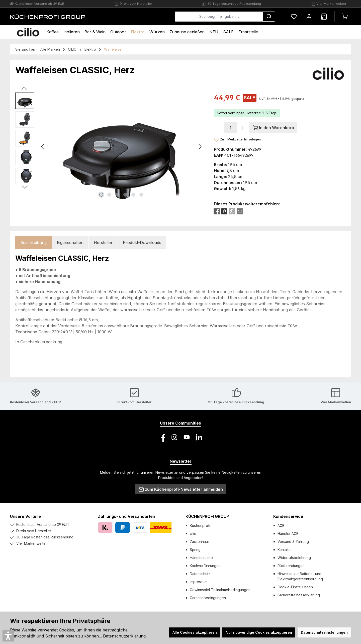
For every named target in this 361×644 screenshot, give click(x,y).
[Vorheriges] (43, 147)
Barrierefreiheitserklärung (299, 595)
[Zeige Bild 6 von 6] (141, 195)
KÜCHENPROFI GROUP (207, 516)
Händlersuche (201, 558)
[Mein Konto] (309, 16)
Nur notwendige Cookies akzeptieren (259, 632)
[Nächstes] (200, 147)
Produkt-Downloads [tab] (142, 243)
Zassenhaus (200, 542)
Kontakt (284, 550)
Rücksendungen (291, 566)
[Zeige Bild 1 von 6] (101, 195)
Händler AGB (288, 534)
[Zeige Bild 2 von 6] (109, 195)
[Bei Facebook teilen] (217, 211)
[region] (110, 146)
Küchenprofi (200, 526)
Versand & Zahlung (293, 542)
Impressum (199, 582)
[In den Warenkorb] (273, 128)
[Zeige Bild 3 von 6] (117, 195)
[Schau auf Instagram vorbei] (174, 437)
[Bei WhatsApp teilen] (232, 211)
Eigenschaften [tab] (70, 243)
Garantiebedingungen (208, 598)
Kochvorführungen (205, 566)
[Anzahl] (231, 128)
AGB (281, 526)
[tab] (33, 243)
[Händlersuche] (324, 16)
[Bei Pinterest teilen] (224, 211)
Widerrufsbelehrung (294, 558)
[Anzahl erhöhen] (242, 128)
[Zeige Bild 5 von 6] (133, 195)
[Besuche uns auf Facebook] (162, 437)
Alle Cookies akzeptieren (195, 632)
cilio (193, 534)
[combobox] (219, 17)
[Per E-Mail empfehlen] (240, 211)
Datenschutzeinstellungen (324, 632)
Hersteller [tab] (103, 243)
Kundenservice (288, 516)
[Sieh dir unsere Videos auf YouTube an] (187, 437)
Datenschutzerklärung (124, 636)
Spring (195, 550)
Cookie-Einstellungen (295, 587)
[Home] (28, 32)
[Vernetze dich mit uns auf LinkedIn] (199, 437)
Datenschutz (200, 574)
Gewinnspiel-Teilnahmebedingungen (220, 590)
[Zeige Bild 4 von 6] (125, 195)
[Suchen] (269, 17)
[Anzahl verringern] (219, 128)
